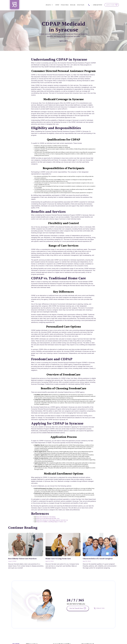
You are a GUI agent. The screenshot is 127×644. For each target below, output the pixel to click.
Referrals (73, 5)
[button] (49, 5)
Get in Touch (81, 5)
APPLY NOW (110, 5)
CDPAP (57, 5)
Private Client (65, 5)
